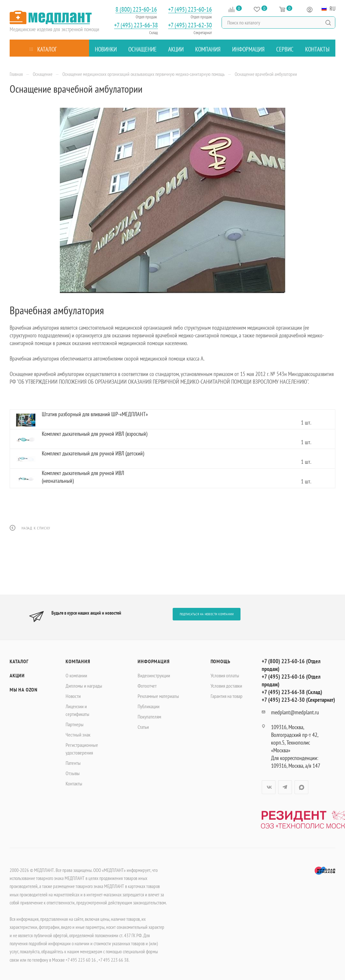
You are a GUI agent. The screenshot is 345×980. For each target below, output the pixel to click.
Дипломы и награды (84, 686)
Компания (78, 661)
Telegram (285, 787)
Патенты (73, 763)
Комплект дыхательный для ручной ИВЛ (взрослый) (95, 434)
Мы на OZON (24, 690)
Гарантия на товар (227, 696)
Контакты (74, 783)
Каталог (19, 661)
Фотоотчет (147, 686)
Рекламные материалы (158, 696)
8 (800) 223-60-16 (136, 9)
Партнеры (75, 724)
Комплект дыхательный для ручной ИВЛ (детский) (93, 453)
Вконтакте (269, 787)
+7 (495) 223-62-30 (190, 25)
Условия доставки (226, 686)
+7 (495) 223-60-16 (190, 9)
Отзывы (73, 773)
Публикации (149, 706)
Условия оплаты (225, 675)
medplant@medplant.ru (295, 712)
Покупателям (149, 717)
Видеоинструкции (154, 675)
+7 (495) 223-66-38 (136, 25)
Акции (17, 675)
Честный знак (78, 735)
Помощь (221, 661)
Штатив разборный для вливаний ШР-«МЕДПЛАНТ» (95, 414)
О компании (76, 675)
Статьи (143, 727)
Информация (154, 661)
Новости (73, 696)
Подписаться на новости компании (207, 614)
